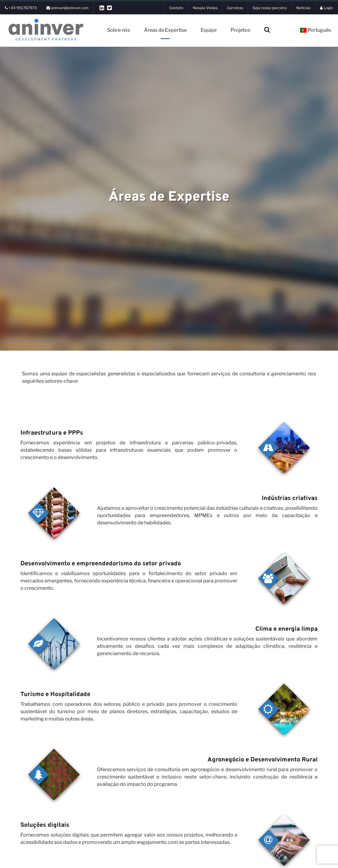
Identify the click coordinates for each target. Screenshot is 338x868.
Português (316, 30)
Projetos (240, 30)
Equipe (209, 30)
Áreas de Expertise (165, 30)
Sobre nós (119, 30)
